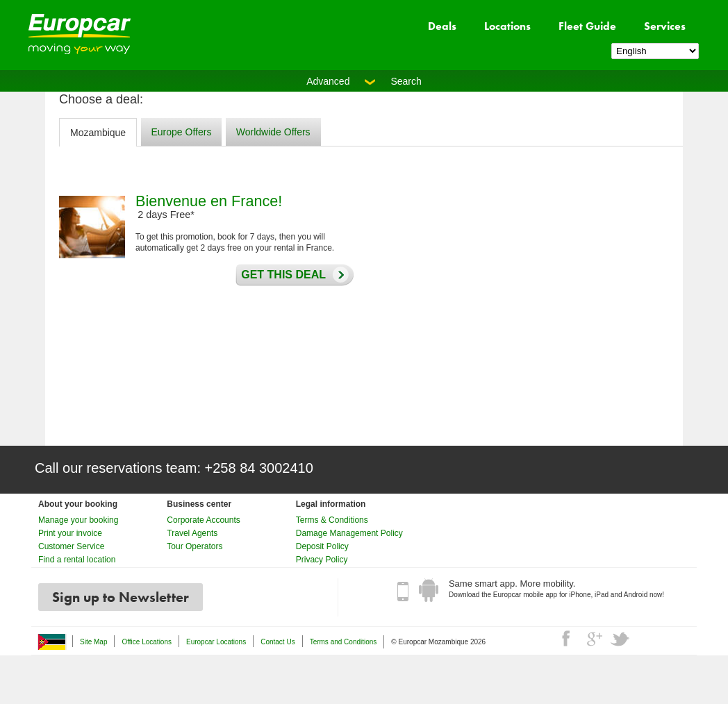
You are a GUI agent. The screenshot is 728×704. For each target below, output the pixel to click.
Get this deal (280, 275)
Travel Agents (192, 533)
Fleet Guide (587, 26)
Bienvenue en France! (209, 201)
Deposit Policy (322, 546)
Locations (507, 26)
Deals (442, 26)
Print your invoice (70, 533)
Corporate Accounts (203, 520)
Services (665, 26)
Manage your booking (78, 520)
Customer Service (71, 546)
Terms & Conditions (332, 520)
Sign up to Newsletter (121, 597)
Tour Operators (195, 546)
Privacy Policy (322, 560)
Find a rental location (77, 560)
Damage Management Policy (349, 533)
